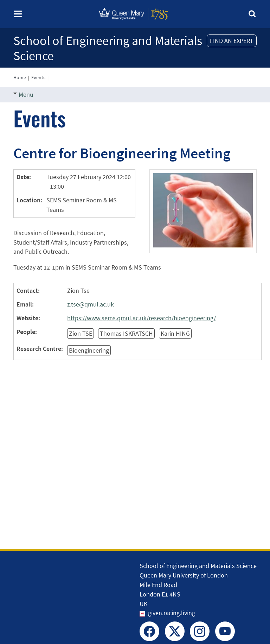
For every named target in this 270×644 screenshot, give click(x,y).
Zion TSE (81, 333)
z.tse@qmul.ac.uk (91, 304)
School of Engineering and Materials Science (108, 48)
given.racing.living (172, 613)
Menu (23, 94)
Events (38, 77)
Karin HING (175, 333)
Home (20, 77)
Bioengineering (89, 350)
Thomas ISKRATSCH (126, 333)
